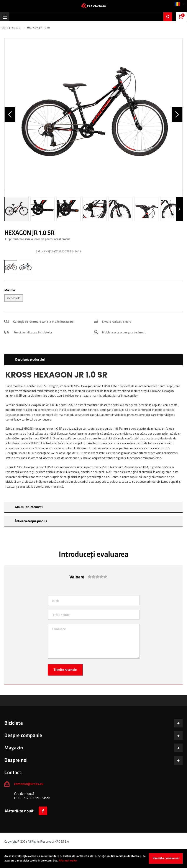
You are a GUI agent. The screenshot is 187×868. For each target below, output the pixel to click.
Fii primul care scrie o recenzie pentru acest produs (38, 239)
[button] (180, 4)
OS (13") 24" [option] (14, 298)
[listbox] (93, 299)
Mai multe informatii (29, 507)
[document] (93, 858)
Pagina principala (11, 28)
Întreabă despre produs (31, 521)
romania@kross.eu (29, 784)
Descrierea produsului (30, 360)
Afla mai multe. (68, 861)
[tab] (93, 360)
